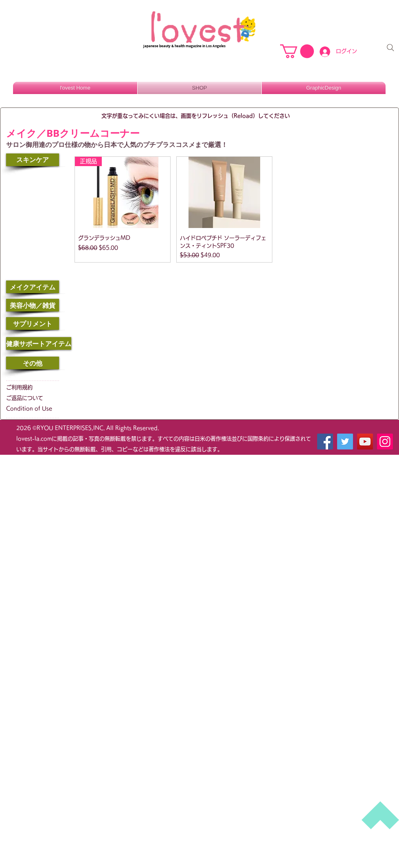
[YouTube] (365, 442)
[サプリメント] (33, 323)
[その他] (33, 363)
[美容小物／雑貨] (33, 305)
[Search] (390, 48)
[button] (297, 51)
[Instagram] (385, 442)
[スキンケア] (33, 160)
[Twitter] (345, 442)
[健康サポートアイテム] (39, 343)
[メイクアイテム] (33, 287)
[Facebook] (325, 442)
